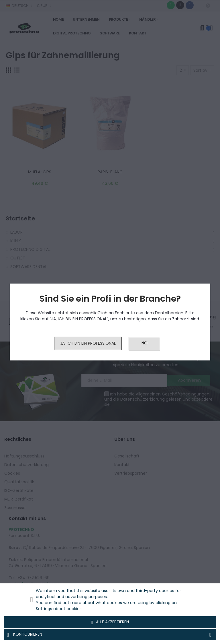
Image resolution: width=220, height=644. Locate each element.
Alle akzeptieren (110, 622)
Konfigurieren (110, 635)
